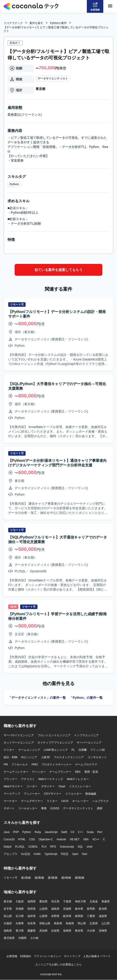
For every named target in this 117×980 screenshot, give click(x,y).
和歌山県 (45, 923)
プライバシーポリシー (48, 956)
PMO (35, 765)
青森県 (106, 901)
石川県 (20, 916)
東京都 (8, 901)
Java (7, 832)
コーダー (32, 786)
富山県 (8, 916)
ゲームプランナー (60, 772)
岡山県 (82, 923)
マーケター (11, 801)
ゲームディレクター (16, 772)
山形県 (43, 909)
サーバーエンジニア (89, 743)
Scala (90, 832)
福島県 (55, 909)
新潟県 (103, 909)
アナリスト (28, 779)
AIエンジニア (29, 757)
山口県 (106, 923)
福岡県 (32, 901)
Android (61, 839)
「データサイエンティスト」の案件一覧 (37, 698)
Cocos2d (9, 839)
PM (6, 765)
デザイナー (48, 786)
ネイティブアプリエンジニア (55, 743)
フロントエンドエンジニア (54, 735)
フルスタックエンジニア (69, 757)
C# (72, 832)
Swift (64, 832)
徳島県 (8, 931)
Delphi (8, 847)
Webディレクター (78, 779)
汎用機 (82, 750)
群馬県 (91, 909)
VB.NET (75, 839)
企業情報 (12, 956)
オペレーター (80, 801)
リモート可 (11, 878)
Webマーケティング (51, 779)
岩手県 (8, 909)
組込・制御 (11, 757)
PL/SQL (20, 847)
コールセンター (28, 808)
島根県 (70, 923)
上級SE (45, 757)
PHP (16, 832)
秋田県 (32, 909)
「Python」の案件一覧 (86, 698)
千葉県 (67, 901)
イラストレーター (80, 786)
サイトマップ (72, 956)
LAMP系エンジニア (56, 750)
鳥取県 (58, 923)
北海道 (94, 901)
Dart (85, 854)
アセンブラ (11, 854)
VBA (86, 839)
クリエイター (74, 794)
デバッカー (39, 772)
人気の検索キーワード (97, 956)
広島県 (94, 923)
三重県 (91, 916)
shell (90, 847)
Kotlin (37, 854)
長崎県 (67, 931)
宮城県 (20, 909)
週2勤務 (39, 878)
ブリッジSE (98, 750)
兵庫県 (20, 923)
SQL (80, 847)
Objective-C (46, 839)
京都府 (8, 923)
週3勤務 (53, 878)
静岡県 (79, 916)
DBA (78, 772)
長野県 (55, 916)
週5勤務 (80, 878)
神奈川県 (80, 901)
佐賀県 (55, 931)
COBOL (33, 847)
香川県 (20, 931)
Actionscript (67, 847)
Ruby (38, 832)
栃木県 (79, 909)
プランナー (11, 779)
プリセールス (20, 765)
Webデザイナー (13, 786)
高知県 (43, 931)
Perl (100, 832)
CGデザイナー (53, 794)
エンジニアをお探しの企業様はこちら (58, 964)
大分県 (91, 931)
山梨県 (43, 916)
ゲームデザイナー (32, 801)
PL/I (44, 847)
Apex (75, 854)
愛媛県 (32, 931)
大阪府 (20, 901)
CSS (32, 839)
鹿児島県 (9, 938)
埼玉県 (55, 901)
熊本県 (79, 931)
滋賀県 (103, 916)
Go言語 (26, 854)
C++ (81, 832)
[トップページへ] (31, 6)
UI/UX (65, 801)
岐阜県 (67, 916)
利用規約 (26, 956)
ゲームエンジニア (29, 750)
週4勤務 (66, 878)
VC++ (96, 839)
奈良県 (32, 923)
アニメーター (32, 794)
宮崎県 (103, 931)
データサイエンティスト (53, 79)
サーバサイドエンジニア (19, 735)
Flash (62, 786)
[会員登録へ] (95, 6)
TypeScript (51, 854)
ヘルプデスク (101, 801)
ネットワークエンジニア (19, 743)
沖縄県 (22, 938)
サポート (9, 808)
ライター (52, 801)
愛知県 (43, 901)
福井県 (32, 916)
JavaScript (51, 832)
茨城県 (67, 909)
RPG (53, 847)
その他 (34, 938)
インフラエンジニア (86, 735)
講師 (100, 808)
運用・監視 (91, 772)
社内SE (55, 808)
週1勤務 (26, 878)
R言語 (65, 854)
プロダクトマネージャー (56, 765)
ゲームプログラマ (86, 765)
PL (73, 750)
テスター (9, 750)
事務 (44, 808)
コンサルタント (97, 757)
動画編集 (91, 794)
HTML (22, 839)
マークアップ (12, 794)
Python (14, 184)
